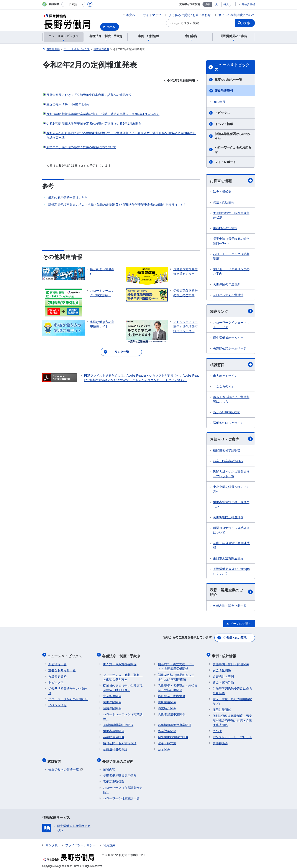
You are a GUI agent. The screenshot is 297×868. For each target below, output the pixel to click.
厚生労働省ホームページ (230, 338)
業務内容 (109, 766)
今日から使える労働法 (228, 295)
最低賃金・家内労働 (172, 694)
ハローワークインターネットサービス (231, 325)
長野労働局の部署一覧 (66, 766)
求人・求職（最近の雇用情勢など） (232, 700)
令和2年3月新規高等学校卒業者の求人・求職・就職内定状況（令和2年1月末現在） (103, 114)
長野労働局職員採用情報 (120, 772)
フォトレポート (225, 162)
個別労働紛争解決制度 (173, 735)
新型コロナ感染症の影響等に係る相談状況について (81, 147)
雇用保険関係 (112, 707)
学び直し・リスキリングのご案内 (231, 272)
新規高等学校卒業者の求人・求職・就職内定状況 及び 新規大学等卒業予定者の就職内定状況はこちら (117, 205)
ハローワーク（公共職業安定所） (123, 786)
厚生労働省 (248, 4)
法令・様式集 (222, 192)
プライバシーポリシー (80, 842)
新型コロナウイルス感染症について (231, 531)
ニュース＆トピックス (232, 67)
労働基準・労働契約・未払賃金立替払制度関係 (178, 686)
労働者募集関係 (114, 729)
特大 (226, 4)
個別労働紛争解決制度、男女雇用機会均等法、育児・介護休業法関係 (232, 719)
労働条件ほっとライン (228, 423)
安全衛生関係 (112, 694)
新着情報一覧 (57, 662)
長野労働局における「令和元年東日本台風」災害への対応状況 (89, 95)
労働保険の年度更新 (227, 285)
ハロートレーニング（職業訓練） (231, 256)
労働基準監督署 (114, 778)
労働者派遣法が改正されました (231, 505)
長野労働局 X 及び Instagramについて (231, 572)
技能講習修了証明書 (227, 451)
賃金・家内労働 (223, 681)
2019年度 (219, 102)
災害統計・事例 (223, 675)
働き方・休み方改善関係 (120, 662)
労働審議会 (220, 741)
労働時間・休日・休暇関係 (231, 662)
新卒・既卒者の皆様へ (228, 462)
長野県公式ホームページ (230, 349)
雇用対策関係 (222, 708)
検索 (247, 23)
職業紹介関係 (167, 707)
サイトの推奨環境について (237, 15)
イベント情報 (224, 124)
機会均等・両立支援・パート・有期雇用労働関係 (176, 665)
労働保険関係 (112, 700)
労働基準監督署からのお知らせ (233, 136)
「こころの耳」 (224, 387)
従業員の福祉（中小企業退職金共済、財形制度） (123, 686)
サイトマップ (152, 15)
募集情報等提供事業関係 (175, 723)
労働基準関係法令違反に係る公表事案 (232, 689)
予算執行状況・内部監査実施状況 (231, 215)
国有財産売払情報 (225, 228)
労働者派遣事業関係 (172, 713)
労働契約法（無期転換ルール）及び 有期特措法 (176, 675)
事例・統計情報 (225, 655)
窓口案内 (55, 758)
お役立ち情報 (231, 180)
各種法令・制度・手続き (122, 655)
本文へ (131, 15)
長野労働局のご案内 (119, 758)
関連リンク (231, 312)
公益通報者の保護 (115, 748)
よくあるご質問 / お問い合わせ (190, 15)
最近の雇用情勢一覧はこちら (68, 198)
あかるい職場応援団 (227, 413)
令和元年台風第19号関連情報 (231, 546)
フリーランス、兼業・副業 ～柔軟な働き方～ (123, 675)
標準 (207, 4)
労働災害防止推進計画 (228, 518)
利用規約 (109, 842)
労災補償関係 (167, 700)
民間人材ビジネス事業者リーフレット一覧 (231, 475)
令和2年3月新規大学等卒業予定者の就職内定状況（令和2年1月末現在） (95, 124)
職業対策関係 (167, 729)
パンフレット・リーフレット (232, 735)
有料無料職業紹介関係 (118, 723)
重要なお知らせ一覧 (228, 80)
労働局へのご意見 (235, 638)
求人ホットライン (225, 376)
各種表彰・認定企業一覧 (230, 607)
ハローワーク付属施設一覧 (121, 795)
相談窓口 (231, 365)
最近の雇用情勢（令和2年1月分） (69, 104)
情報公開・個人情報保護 (120, 741)
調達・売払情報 (224, 203)
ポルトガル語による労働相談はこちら (231, 400)
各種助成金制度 (114, 735)
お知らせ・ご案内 (231, 440)
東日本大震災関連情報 (228, 559)
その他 (217, 729)
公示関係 (164, 748)
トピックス (222, 113)
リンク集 (52, 842)
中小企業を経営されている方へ (231, 490)
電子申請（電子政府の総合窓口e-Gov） (231, 241)
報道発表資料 (224, 91)
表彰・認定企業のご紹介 (231, 593)
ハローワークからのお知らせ (233, 150)
